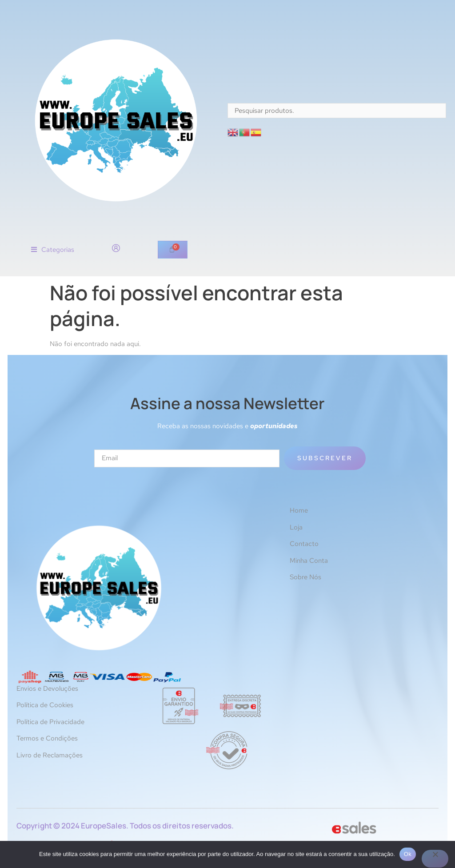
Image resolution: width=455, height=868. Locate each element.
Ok (408, 854)
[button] (53, 250)
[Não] (435, 859)
